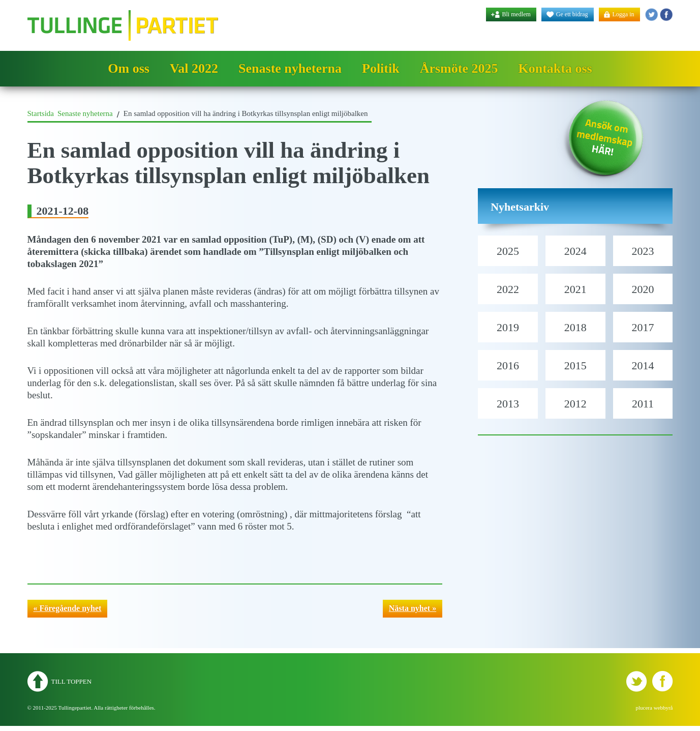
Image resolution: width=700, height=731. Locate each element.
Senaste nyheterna (290, 68)
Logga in (623, 14)
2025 (508, 251)
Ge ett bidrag (572, 14)
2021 (575, 289)
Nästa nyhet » (413, 608)
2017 (643, 327)
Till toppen (72, 681)
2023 (643, 251)
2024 (575, 251)
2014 (643, 365)
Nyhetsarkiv (520, 207)
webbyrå (663, 708)
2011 (643, 404)
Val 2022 (194, 68)
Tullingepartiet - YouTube (666, 14)
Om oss (129, 68)
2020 (643, 289)
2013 (508, 404)
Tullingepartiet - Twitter (651, 14)
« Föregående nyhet (68, 608)
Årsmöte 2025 (459, 68)
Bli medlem (516, 14)
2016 (508, 365)
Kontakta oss (555, 68)
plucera (644, 708)
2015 (575, 365)
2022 (508, 289)
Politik (381, 68)
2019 (508, 327)
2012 (575, 404)
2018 (575, 327)
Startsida (41, 113)
